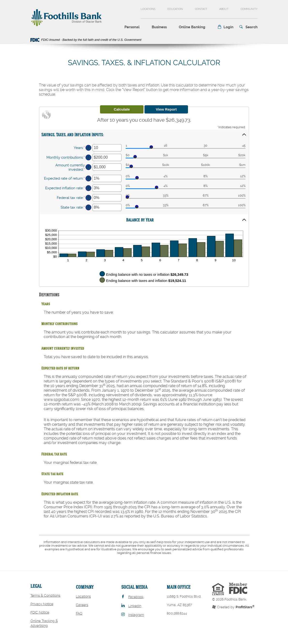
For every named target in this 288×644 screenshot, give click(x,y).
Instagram (136, 615)
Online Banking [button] (192, 27)
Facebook (136, 597)
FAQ (79, 613)
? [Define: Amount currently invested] (89, 167)
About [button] (224, 9)
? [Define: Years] (89, 148)
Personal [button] (132, 27)
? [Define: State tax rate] (89, 207)
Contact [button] (201, 9)
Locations (148, 9)
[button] (225, 27)
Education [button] (175, 9)
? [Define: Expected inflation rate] (89, 188)
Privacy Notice (42, 604)
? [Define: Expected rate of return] (89, 178)
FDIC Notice (40, 612)
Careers (82, 605)
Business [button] (159, 27)
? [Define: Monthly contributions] (89, 157)
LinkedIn (135, 606)
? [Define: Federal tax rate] (89, 198)
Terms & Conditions (45, 595)
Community (249, 9)
